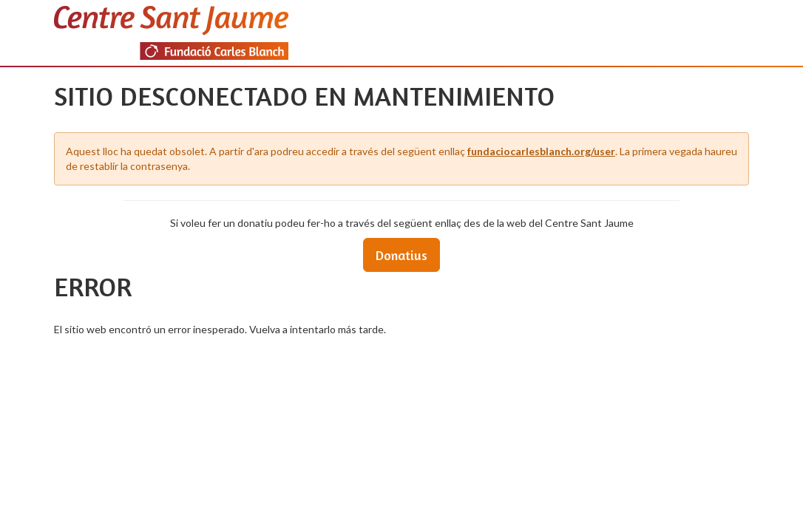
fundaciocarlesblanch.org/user (541, 151)
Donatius (402, 255)
